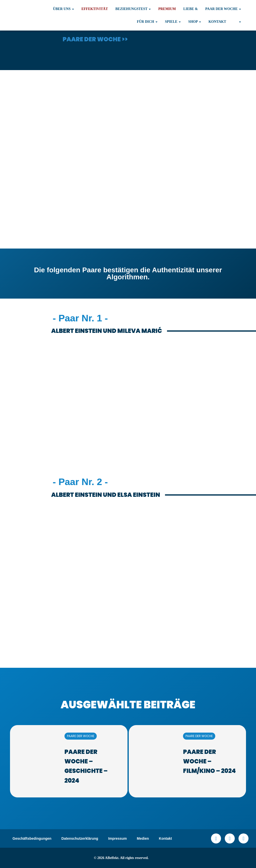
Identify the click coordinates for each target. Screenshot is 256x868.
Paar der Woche (223, 9)
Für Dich (147, 22)
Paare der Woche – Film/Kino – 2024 (209, 761)
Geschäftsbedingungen (32, 838)
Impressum (118, 838)
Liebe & (190, 9)
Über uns (63, 9)
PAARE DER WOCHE (81, 736)
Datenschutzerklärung (80, 838)
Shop (195, 22)
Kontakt (217, 22)
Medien (143, 838)
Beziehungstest (133, 9)
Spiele (173, 22)
